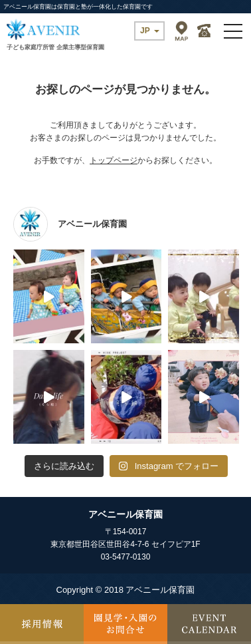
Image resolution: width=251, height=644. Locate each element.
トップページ (114, 160)
